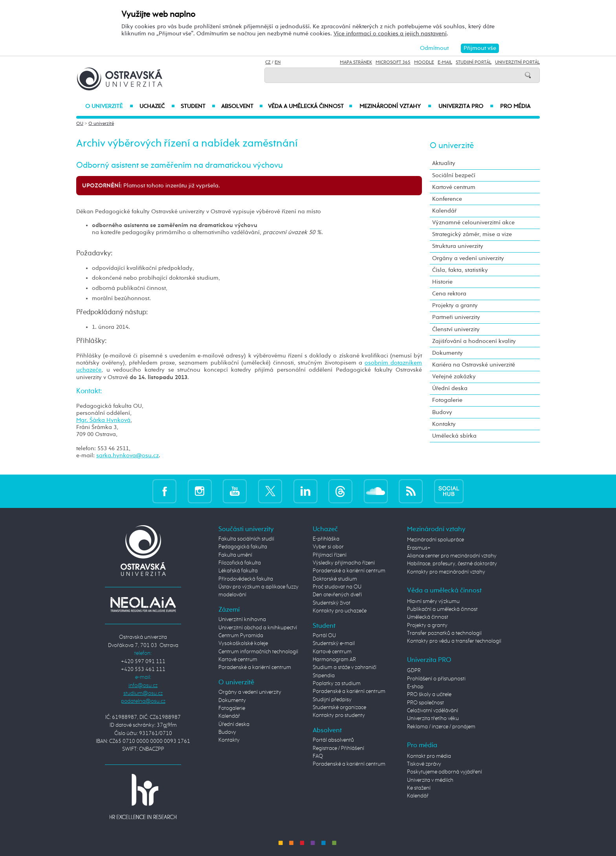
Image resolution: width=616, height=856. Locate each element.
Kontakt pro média (429, 756)
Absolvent (242, 106)
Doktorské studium (335, 579)
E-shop (415, 687)
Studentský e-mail (334, 643)
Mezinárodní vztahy (395, 106)
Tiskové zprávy (424, 764)
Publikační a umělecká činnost (442, 609)
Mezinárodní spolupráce (435, 540)
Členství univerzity (456, 329)
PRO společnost (425, 703)
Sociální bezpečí (454, 175)
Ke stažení (419, 788)
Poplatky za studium (337, 684)
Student (198, 106)
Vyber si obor (328, 547)
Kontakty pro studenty (339, 715)
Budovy (442, 412)
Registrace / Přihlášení (338, 748)
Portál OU (324, 636)
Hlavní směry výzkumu (433, 601)
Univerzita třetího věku (433, 719)
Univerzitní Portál (517, 62)
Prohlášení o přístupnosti (436, 679)
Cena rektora (449, 294)
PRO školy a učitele (429, 695)
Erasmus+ (419, 548)
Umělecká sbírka (454, 436)
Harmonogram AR (334, 660)
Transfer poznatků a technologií (444, 633)
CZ (268, 62)
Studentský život (332, 603)
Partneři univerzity (456, 317)
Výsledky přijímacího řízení (344, 563)
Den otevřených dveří (337, 595)
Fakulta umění (235, 555)
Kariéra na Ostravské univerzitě (474, 365)
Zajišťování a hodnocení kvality (474, 341)
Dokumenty (447, 353)
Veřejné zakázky (454, 377)
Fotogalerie (447, 400)
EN (278, 62)
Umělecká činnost (428, 617)
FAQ (318, 756)
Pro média (515, 106)
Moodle (424, 62)
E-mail (445, 62)
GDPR (414, 671)
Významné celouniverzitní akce (473, 223)
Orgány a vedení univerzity (468, 258)
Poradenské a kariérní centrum (255, 667)
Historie (442, 282)
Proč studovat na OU (337, 587)
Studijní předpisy (332, 700)
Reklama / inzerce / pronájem (441, 727)
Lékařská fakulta (238, 571)
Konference (447, 199)
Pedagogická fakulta (243, 547)
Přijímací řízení (330, 555)
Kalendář (444, 211)
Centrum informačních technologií (258, 652)
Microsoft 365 (393, 62)
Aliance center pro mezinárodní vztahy (452, 556)
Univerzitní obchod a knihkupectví (258, 628)
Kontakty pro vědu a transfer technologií (454, 641)
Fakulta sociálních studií (246, 539)
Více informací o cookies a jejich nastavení (390, 34)
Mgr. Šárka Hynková (103, 420)
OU (80, 124)
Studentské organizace (339, 708)
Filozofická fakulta (240, 563)
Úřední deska (450, 388)
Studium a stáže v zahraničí (345, 667)
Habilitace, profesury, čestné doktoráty (452, 564)
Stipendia (324, 676)
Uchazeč (157, 106)
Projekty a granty (455, 305)
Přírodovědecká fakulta (246, 579)
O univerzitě (109, 106)
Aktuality (444, 163)
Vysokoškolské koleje (243, 643)
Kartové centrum (454, 187)
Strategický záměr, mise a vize (472, 234)
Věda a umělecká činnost (310, 106)
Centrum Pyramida (241, 636)
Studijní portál (474, 62)
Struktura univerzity (458, 246)
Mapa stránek (356, 62)
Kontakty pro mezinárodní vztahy (446, 572)
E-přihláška (326, 539)
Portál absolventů (333, 740)
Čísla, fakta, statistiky (460, 270)
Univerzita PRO (466, 106)
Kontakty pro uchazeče (340, 611)
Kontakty (444, 424)
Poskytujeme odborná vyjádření (445, 772)
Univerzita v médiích (430, 780)
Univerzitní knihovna (242, 620)
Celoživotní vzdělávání (433, 711)
